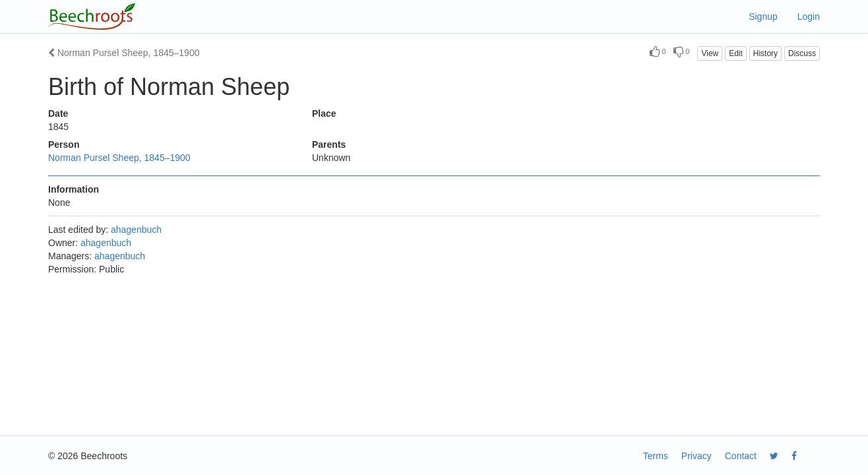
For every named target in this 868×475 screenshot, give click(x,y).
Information (74, 189)
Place (324, 113)
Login (809, 16)
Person (64, 144)
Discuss (802, 53)
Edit (736, 53)
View (710, 53)
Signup (763, 16)
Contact (741, 456)
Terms (656, 456)
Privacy (697, 456)
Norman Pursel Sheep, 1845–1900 (124, 53)
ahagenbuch (136, 230)
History (765, 53)
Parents (329, 144)
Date (58, 113)
